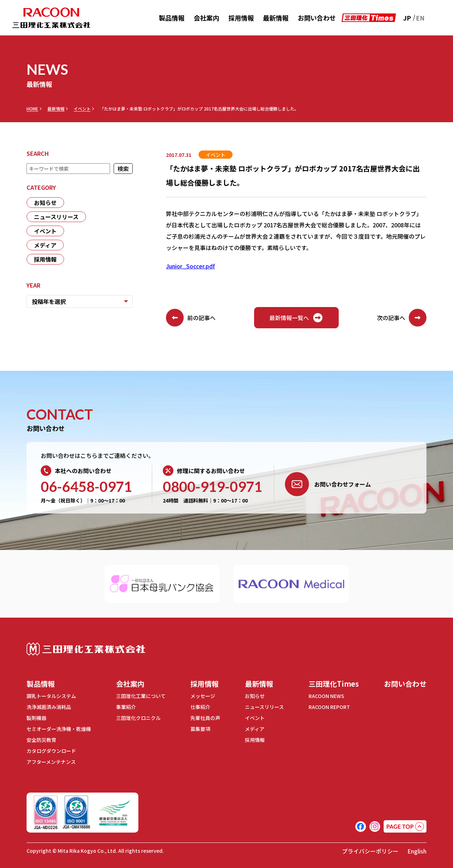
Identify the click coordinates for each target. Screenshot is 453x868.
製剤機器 (36, 718)
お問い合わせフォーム (328, 484)
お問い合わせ (317, 18)
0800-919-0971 (213, 487)
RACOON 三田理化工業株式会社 (51, 18)
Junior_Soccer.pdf (190, 266)
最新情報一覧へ (296, 318)
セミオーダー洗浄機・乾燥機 (59, 729)
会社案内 (206, 18)
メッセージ (203, 696)
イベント (82, 109)
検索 (123, 169)
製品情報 (172, 18)
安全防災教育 (41, 740)
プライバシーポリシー (370, 851)
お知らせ (45, 203)
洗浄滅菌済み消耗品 (49, 707)
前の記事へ (191, 318)
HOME (32, 109)
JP (407, 18)
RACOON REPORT (329, 707)
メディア (45, 245)
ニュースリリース (56, 217)
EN (420, 18)
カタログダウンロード (51, 751)
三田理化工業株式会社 (86, 649)
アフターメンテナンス (51, 762)
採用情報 (241, 18)
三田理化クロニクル (138, 718)
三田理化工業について (141, 696)
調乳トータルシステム (51, 696)
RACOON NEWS (326, 696)
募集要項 (200, 729)
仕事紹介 (200, 707)
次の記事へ (402, 318)
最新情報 (276, 18)
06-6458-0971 (86, 487)
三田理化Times (334, 684)
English (417, 851)
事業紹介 (126, 707)
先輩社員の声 (205, 718)
